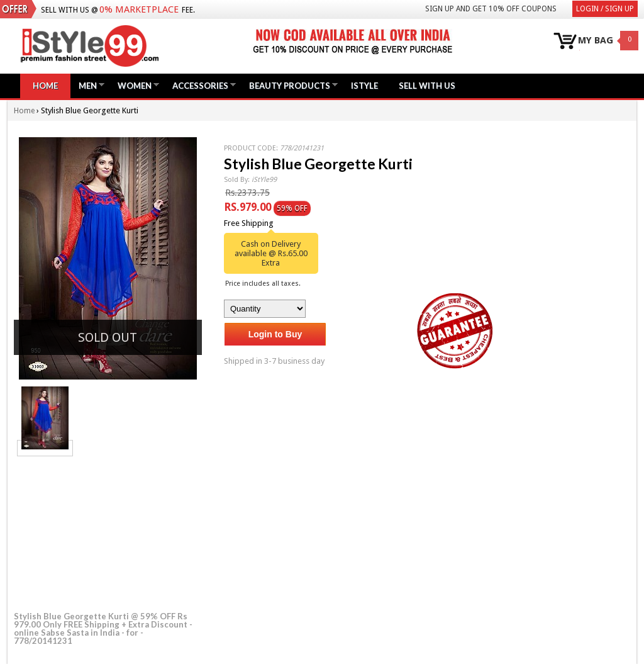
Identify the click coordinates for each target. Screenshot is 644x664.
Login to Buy (275, 334)
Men (88, 85)
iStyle (364, 86)
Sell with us (427, 86)
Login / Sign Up (605, 9)
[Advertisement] (108, 532)
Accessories (200, 85)
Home (45, 86)
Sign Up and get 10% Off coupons (491, 9)
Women (135, 85)
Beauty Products (290, 85)
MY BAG (596, 41)
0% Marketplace (139, 9)
